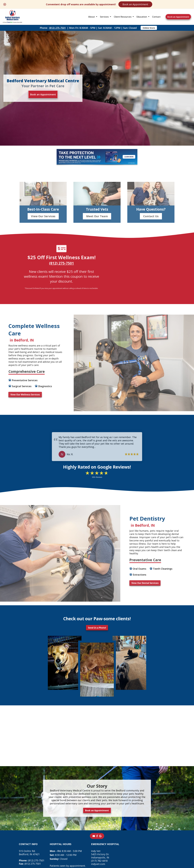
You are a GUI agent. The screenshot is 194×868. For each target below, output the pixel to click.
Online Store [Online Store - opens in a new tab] (149, 28)
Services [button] (104, 17)
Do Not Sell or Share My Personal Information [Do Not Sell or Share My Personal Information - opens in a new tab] (97, 852)
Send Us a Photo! (97, 582)
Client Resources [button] (123, 17)
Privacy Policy (139, 846)
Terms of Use (120, 846)
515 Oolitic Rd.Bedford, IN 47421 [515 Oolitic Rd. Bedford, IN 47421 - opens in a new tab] (29, 807)
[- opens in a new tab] (97, 790)
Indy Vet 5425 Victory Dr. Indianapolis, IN (100, 808)
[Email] (94, 790)
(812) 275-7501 (57, 28)
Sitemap (103, 846)
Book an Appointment (135, 4)
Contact (156, 17)
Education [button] (142, 17)
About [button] (92, 17)
